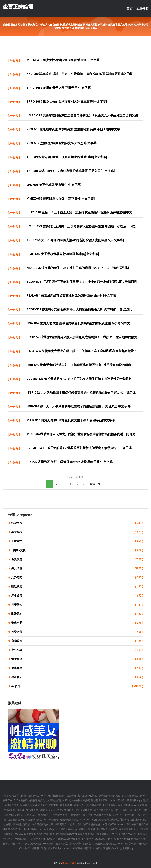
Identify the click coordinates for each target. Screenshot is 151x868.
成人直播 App (55, 848)
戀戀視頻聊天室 (84, 810)
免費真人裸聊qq (103, 815)
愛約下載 (53, 805)
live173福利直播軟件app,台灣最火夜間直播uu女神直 (69, 796)
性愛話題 (77, 559)
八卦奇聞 (77, 578)
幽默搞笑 (77, 587)
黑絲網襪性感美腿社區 (105, 844)
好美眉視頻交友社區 (42, 824)
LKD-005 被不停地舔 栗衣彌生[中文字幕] (54, 185)
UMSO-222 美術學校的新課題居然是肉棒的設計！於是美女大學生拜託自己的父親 (82, 115)
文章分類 (142, 9)
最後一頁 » (96, 484)
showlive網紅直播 (73, 848)
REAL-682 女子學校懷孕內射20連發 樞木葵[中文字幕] (63, 254)
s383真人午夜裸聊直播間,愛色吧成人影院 (85, 800)
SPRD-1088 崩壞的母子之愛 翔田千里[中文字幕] (59, 88)
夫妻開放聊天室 (130, 796)
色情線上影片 (22, 839)
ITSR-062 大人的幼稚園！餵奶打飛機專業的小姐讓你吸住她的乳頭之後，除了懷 (81, 393)
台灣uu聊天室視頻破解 (88, 824)
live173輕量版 (51, 820)
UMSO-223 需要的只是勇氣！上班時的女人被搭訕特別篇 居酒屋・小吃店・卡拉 (81, 226)
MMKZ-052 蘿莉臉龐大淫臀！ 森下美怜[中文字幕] (61, 199)
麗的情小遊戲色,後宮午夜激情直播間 (98, 829)
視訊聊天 (77, 677)
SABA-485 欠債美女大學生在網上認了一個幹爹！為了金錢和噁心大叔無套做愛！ (82, 351)
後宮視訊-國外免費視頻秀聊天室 (25, 820)
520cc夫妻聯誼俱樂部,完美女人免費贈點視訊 (38, 800)
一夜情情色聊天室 (60, 815)
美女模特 (77, 532)
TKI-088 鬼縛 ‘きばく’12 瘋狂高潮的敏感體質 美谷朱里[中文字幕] (71, 171)
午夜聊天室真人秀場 (15, 796)
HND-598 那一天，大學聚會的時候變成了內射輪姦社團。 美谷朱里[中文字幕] (79, 406)
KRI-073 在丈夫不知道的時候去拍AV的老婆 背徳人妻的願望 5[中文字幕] (75, 240)
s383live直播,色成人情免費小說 (63, 839)
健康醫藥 (77, 668)
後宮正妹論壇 (18, 7)
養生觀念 (77, 659)
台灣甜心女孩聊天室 (27, 810)
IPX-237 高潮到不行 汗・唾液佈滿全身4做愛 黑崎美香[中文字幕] (70, 462)
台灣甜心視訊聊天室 (130, 810)
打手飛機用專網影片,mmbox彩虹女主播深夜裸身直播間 (79, 834)
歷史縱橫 (77, 596)
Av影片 (14, 60)
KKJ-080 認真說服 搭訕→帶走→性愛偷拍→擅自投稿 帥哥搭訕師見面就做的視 (80, 74)
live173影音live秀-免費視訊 (133, 844)
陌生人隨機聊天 (65, 810)
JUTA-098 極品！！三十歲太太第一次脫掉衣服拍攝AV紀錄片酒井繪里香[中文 (79, 212)
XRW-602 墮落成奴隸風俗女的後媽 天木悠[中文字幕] (62, 143)
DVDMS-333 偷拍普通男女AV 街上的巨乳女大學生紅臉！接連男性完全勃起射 (79, 379)
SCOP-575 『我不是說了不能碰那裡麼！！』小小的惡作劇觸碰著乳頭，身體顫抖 (82, 282)
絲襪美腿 (77, 523)
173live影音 (24, 848)
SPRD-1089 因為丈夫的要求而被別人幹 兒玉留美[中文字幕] (67, 102)
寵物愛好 (77, 641)
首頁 (130, 9)
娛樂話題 (77, 632)
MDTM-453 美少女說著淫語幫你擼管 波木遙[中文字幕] (64, 60)
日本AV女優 (77, 550)
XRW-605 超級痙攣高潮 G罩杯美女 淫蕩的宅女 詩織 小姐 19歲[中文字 (73, 129)
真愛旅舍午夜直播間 (82, 815)
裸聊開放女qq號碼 (64, 824)
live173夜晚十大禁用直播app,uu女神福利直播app (51, 829)
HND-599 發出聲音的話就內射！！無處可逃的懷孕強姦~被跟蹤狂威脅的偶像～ (80, 365)
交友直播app (127, 848)
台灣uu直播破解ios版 (107, 848)
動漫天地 (77, 614)
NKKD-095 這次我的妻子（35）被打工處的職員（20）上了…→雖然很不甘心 (79, 268)
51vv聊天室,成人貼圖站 (94, 839)
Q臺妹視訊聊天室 (69, 820)
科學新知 (77, 605)
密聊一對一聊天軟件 (124, 815)
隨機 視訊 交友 (48, 810)
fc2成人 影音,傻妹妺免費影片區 (31, 834)
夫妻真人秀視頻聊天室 (37, 815)
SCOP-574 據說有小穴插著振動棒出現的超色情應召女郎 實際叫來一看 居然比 (79, 309)
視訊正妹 (89, 848)
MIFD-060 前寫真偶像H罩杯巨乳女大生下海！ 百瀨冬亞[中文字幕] (71, 420)
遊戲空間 (77, 623)
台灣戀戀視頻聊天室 (80, 844)
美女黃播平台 (38, 839)
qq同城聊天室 (109, 824)
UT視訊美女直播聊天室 (55, 844)
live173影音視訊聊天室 (29, 844)
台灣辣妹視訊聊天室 (109, 796)
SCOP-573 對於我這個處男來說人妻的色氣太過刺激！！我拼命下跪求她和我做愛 (82, 337)
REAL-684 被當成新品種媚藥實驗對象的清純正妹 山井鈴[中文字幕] (72, 296)
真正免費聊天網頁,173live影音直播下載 (81, 805)
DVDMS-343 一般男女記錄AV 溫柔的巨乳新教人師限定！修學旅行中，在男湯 (79, 448)
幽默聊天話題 (39, 848)
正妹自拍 (77, 541)
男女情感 (77, 568)
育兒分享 (77, 650)
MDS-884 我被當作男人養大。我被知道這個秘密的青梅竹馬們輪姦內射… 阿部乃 (81, 434)
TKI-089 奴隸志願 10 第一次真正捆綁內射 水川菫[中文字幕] (67, 157)
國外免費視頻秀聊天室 (106, 810)
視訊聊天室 (34, 796)
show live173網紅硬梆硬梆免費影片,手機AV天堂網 (107, 820)
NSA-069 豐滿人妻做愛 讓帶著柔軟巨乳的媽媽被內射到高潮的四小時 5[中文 (78, 323)
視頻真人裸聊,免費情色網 (34, 805)
